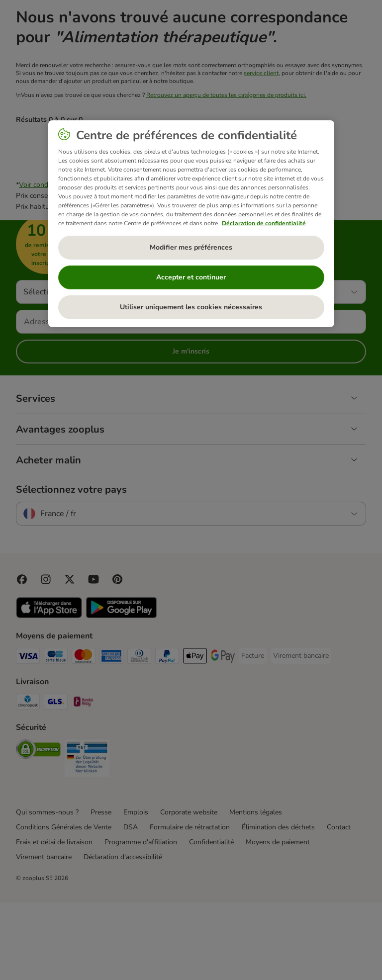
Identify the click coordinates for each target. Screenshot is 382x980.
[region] (191, 224)
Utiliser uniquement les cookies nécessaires (191, 307)
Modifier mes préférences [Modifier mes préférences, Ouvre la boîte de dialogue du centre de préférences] (191, 247)
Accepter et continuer (191, 277)
